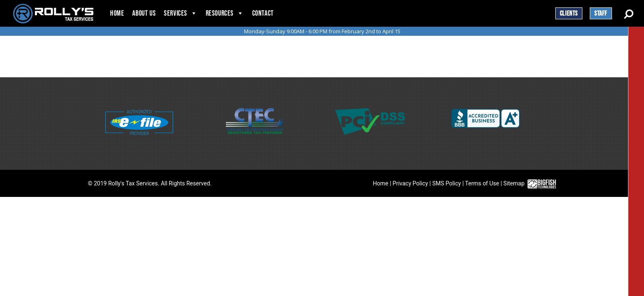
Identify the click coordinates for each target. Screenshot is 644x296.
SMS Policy (446, 183)
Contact (263, 13)
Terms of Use (482, 183)
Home (117, 13)
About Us (144, 13)
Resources (220, 13)
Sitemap (514, 183)
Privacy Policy (410, 183)
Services (176, 13)
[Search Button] (629, 13)
